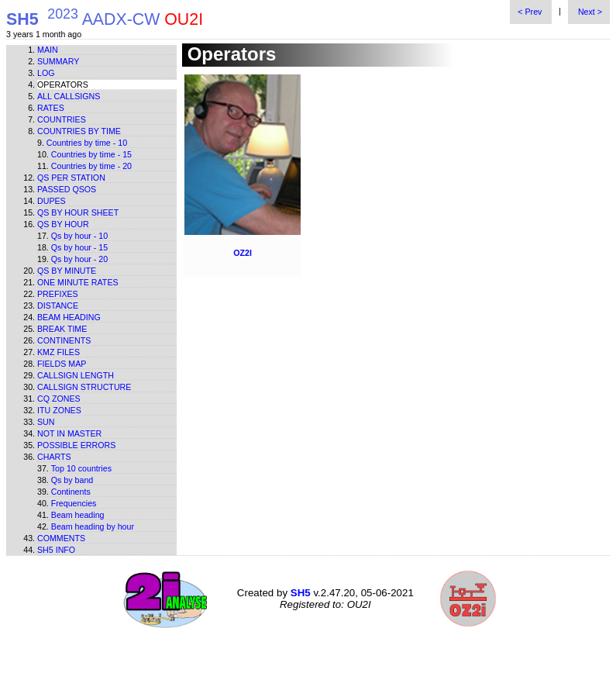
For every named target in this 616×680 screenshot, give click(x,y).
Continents (64, 340)
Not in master (69, 433)
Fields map (62, 364)
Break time (62, 329)
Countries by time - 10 (87, 143)
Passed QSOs (67, 189)
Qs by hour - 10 (79, 236)
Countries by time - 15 (91, 154)
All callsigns (69, 96)
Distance (58, 305)
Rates (51, 108)
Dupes (52, 201)
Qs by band (72, 480)
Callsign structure (84, 387)
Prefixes (58, 294)
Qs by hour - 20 (79, 259)
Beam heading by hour (93, 526)
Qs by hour (63, 224)
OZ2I (243, 253)
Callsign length (76, 375)
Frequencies (74, 503)
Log (46, 73)
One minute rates (78, 282)
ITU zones (59, 410)
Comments (61, 538)
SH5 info (56, 550)
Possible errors (76, 445)
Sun (46, 422)
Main (48, 50)
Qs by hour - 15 (79, 247)
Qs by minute (67, 271)
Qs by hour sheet (78, 212)
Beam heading (69, 317)
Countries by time (79, 131)
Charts (54, 457)
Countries (62, 119)
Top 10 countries (81, 468)
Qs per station (71, 178)
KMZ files (59, 352)
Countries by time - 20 (91, 166)
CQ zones (59, 399)
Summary (58, 61)
